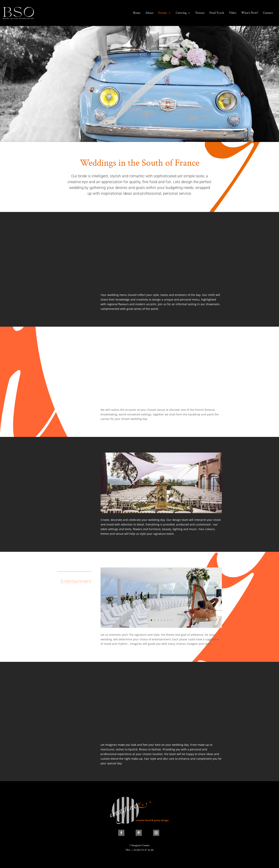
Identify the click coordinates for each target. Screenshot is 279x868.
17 (188, 505)
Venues (200, 13)
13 (174, 505)
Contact (268, 13)
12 (171, 505)
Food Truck (217, 13)
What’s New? (250, 13)
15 (181, 505)
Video (233, 13)
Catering (181, 13)
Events (163, 13)
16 (184, 505)
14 (178, 505)
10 (165, 505)
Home (137, 13)
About (149, 13)
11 (168, 505)
